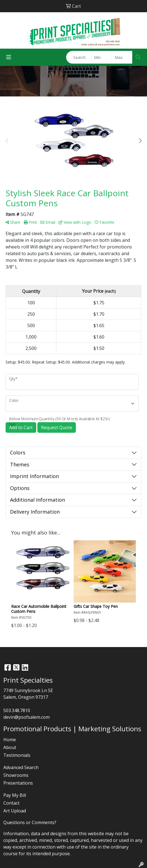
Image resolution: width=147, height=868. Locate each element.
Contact (11, 803)
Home (10, 740)
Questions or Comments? (30, 822)
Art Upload (15, 811)
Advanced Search (21, 767)
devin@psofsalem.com (26, 717)
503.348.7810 (17, 710)
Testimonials (17, 755)
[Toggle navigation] (9, 57)
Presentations (18, 783)
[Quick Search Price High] (122, 57)
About (10, 747)
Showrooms (16, 775)
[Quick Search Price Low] (101, 57)
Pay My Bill (15, 795)
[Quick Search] (79, 57)
